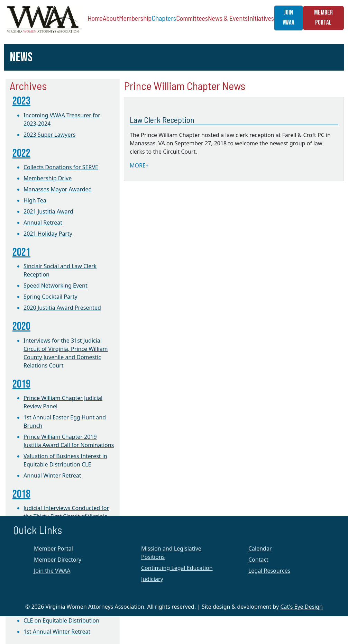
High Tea (35, 200)
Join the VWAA (52, 571)
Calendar (260, 548)
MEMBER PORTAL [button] (323, 18)
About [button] (111, 18)
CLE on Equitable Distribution (61, 620)
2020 (21, 326)
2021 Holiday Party (48, 234)
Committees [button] (192, 18)
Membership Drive (48, 178)
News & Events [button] (228, 18)
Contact (258, 560)
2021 (21, 252)
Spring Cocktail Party (51, 297)
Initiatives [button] (261, 18)
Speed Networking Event (56, 285)
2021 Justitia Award (48, 211)
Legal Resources (269, 571)
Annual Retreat (43, 223)
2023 (21, 101)
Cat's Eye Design (301, 607)
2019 (21, 384)
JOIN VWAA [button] (289, 18)
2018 (21, 494)
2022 (21, 153)
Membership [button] (135, 18)
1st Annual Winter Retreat (57, 632)
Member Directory (58, 560)
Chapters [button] (164, 18)
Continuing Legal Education (177, 568)
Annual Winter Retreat (52, 475)
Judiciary (152, 579)
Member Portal (53, 548)
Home (95, 18)
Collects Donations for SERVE (61, 167)
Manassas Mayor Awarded (58, 189)
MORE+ (139, 165)
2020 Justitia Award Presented (62, 308)
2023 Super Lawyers (49, 135)
